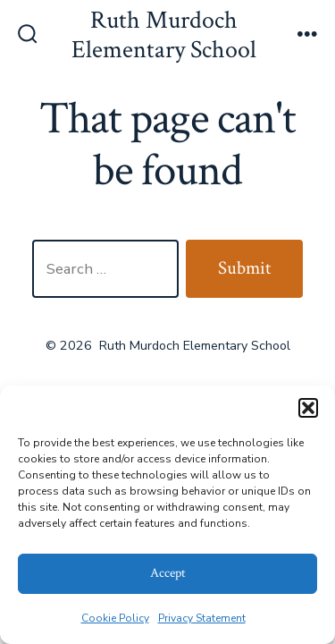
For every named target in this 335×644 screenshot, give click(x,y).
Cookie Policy (115, 618)
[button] (308, 408)
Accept (168, 574)
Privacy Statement (202, 618)
